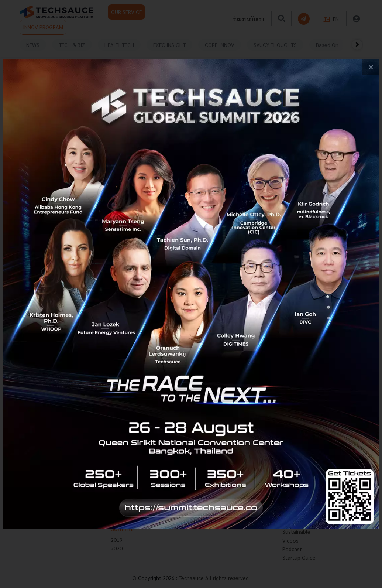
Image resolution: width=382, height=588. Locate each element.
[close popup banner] (371, 67)
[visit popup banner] (191, 294)
